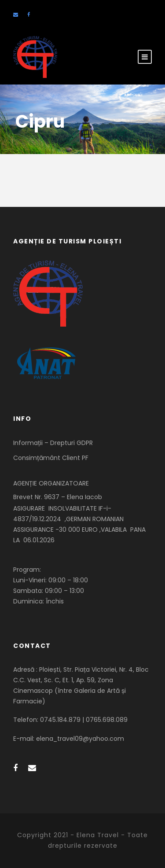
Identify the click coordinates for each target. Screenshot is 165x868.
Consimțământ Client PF (51, 458)
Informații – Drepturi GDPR (53, 443)
